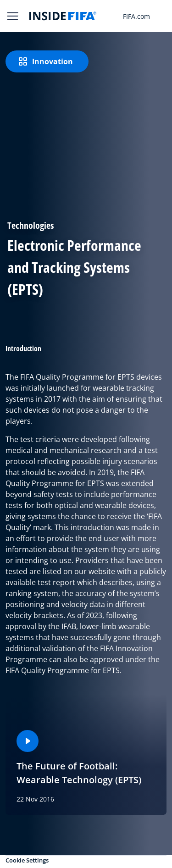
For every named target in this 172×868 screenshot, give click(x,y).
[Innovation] (47, 61)
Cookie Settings (27, 860)
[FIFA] (63, 16)
